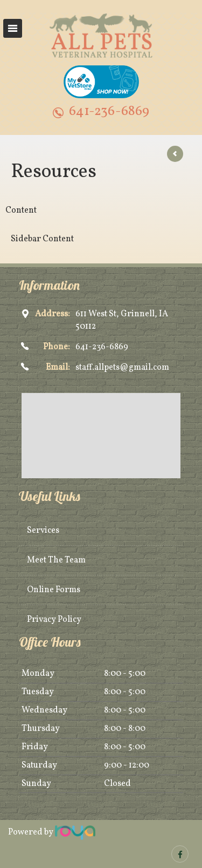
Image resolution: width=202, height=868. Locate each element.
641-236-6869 (109, 111)
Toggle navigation (13, 28)
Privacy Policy (54, 620)
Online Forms (54, 590)
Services (43, 531)
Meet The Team (56, 560)
